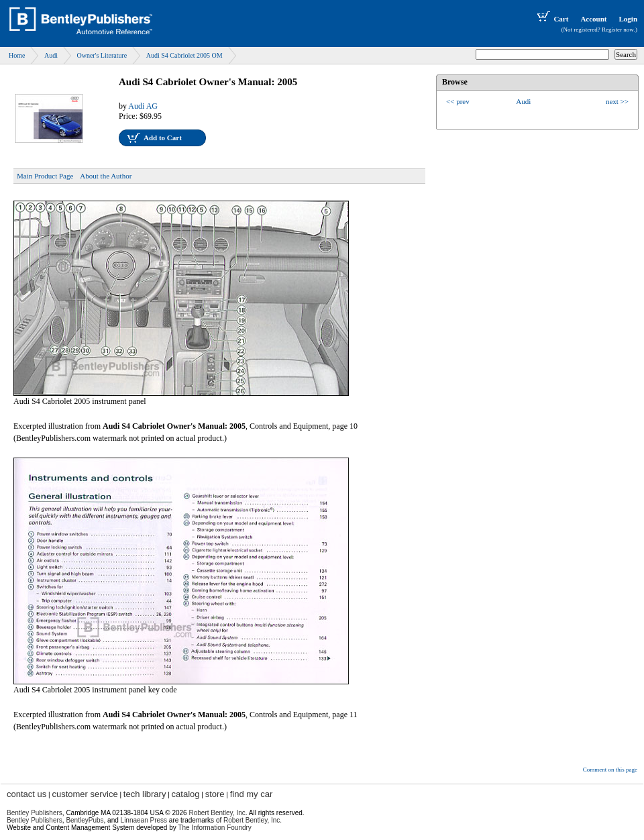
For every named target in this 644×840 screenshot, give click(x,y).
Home (17, 55)
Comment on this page (610, 770)
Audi (51, 55)
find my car (252, 794)
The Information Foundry (215, 828)
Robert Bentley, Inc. (253, 820)
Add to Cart (163, 138)
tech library (145, 794)
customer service (85, 794)
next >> (617, 101)
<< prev (458, 101)
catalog (186, 794)
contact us (26, 794)
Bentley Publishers (35, 813)
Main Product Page (45, 176)
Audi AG (143, 106)
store (215, 794)
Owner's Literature (102, 55)
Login (628, 19)
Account (593, 19)
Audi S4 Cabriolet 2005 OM (184, 55)
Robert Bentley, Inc (217, 813)
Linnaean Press (144, 820)
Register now (618, 30)
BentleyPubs (85, 820)
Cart (551, 19)
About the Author (106, 176)
